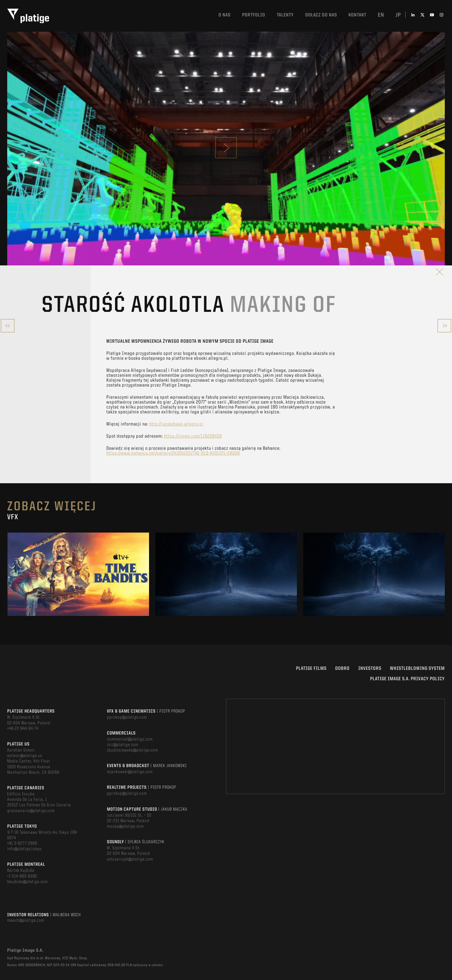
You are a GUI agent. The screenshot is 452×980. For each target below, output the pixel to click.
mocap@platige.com (125, 827)
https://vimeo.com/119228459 (193, 436)
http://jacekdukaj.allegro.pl (176, 424)
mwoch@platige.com (26, 921)
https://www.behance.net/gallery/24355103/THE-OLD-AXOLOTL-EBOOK (173, 453)
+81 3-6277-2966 (22, 844)
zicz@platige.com (123, 745)
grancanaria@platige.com (31, 811)
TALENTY (285, 15)
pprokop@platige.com (127, 717)
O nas (225, 15)
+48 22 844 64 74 (23, 729)
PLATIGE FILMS (311, 669)
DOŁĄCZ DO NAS (321, 15)
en (381, 15)
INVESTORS (370, 669)
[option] (78, 574)
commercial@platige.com (130, 739)
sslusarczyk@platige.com (130, 859)
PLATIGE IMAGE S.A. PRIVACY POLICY (407, 679)
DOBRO (342, 669)
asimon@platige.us (25, 756)
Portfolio (254, 15)
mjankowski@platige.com (130, 772)
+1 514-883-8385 (22, 876)
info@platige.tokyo (25, 849)
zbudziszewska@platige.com (132, 750)
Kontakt (357, 15)
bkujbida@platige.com (28, 882)
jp (398, 15)
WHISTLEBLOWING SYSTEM (417, 669)
